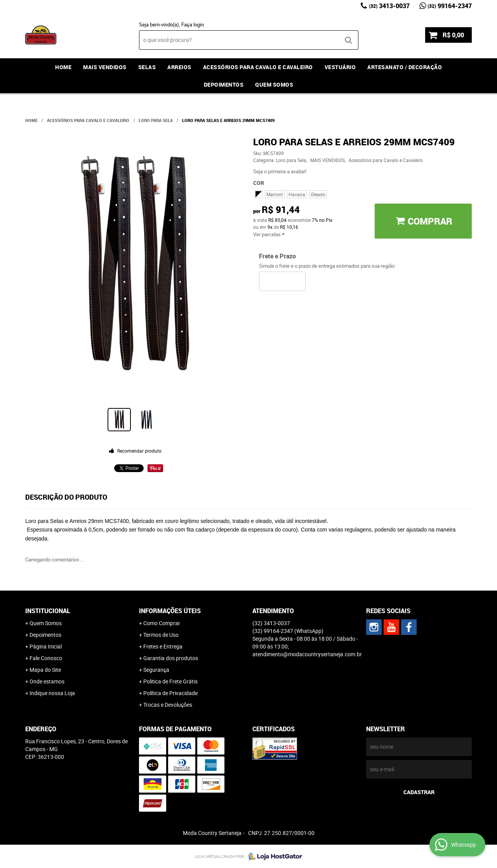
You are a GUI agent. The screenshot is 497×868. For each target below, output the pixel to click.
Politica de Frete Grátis (170, 681)
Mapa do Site (45, 670)
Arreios (179, 67)
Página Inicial (46, 646)
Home (63, 67)
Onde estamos (47, 681)
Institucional (48, 611)
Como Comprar (162, 623)
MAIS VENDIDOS (105, 67)
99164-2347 (450, 6)
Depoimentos (224, 85)
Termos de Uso (161, 635)
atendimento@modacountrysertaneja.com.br (307, 654)
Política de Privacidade (170, 693)
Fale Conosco (46, 658)
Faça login (193, 24)
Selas (147, 67)
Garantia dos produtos (171, 658)
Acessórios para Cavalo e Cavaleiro (258, 67)
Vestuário (340, 67)
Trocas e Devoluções (168, 705)
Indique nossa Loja (52, 693)
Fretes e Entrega (163, 646)
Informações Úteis (170, 611)
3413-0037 (389, 6)
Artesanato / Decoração (405, 67)
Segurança (156, 670)
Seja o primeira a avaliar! (280, 171)
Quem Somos (274, 85)
